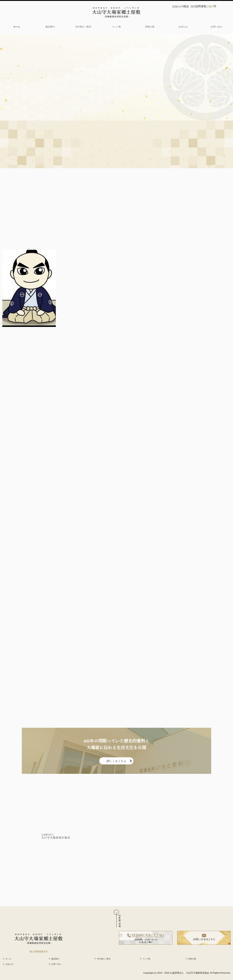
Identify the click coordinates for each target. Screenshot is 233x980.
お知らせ (183, 27)
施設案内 (50, 27)
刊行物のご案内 (83, 27)
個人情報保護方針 (39, 952)
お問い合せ (216, 27)
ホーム (17, 27)
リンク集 (116, 27)
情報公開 (150, 27)
